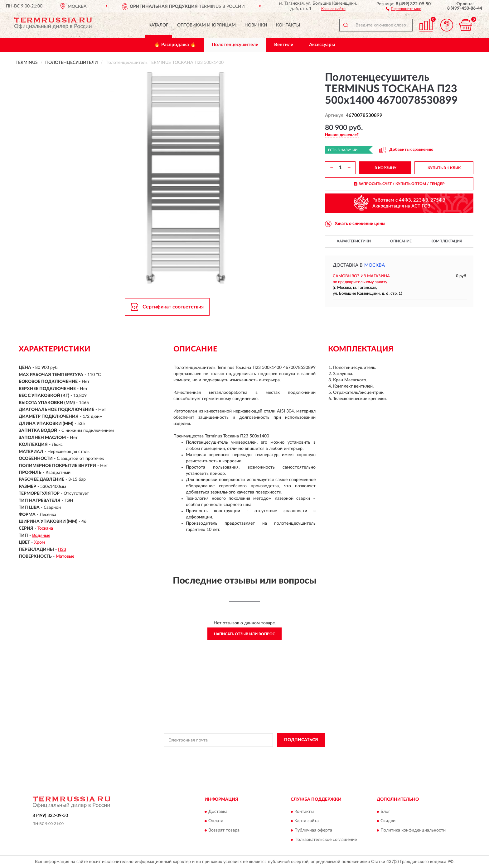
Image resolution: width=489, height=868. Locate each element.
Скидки (388, 821)
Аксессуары (322, 45)
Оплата (216, 821)
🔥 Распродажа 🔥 (175, 45)
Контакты (288, 25)
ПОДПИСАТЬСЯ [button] (301, 740)
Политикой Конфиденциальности (242, 754)
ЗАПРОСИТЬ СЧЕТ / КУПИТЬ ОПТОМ (399, 184)
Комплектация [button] (446, 241)
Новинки (256, 25)
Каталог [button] (158, 25)
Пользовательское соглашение (326, 840)
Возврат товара (224, 830)
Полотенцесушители (235, 45)
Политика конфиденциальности (413, 830)
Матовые (65, 556)
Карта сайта (307, 821)
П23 (62, 550)
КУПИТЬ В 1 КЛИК (444, 168)
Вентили (284, 45)
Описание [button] (401, 241)
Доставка (218, 812)
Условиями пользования (297, 754)
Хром (39, 542)
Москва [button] (375, 265)
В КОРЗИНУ (385, 168)
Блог (385, 812)
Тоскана (45, 528)
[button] (403, 8)
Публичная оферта (313, 830)
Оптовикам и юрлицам (206, 25)
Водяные (41, 536)
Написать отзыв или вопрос (244, 634)
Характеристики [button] (354, 241)
